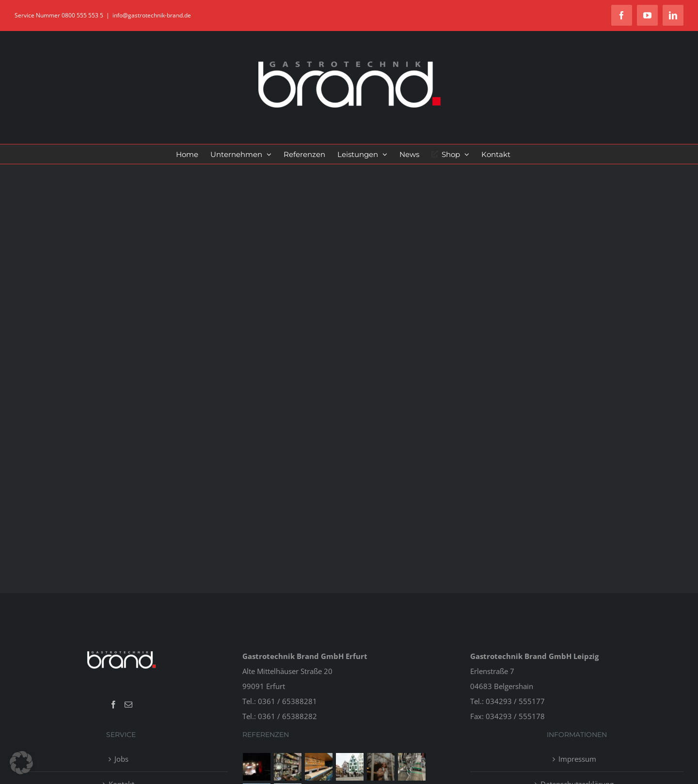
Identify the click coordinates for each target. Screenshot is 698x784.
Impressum (577, 759)
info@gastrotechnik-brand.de (152, 15)
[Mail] (128, 705)
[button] (21, 763)
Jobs (121, 759)
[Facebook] (113, 705)
